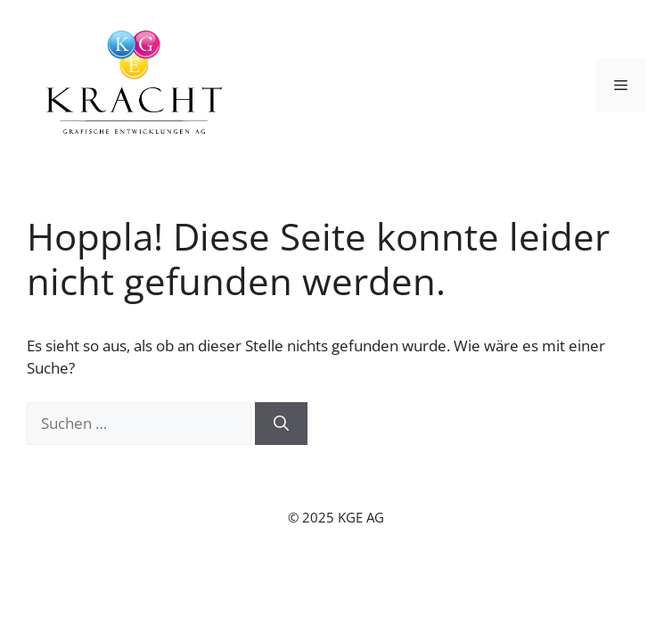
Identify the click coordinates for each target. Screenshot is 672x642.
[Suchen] (281, 424)
